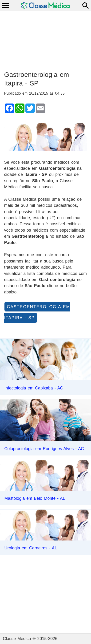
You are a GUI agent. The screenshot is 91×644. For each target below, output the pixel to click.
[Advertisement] (46, 39)
